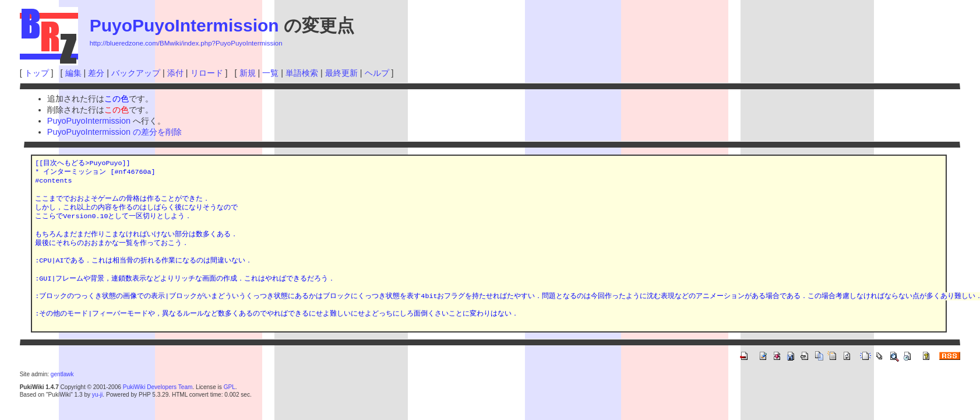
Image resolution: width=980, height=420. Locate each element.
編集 (73, 73)
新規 (248, 73)
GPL (230, 387)
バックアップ (136, 73)
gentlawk (62, 374)
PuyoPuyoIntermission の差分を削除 (114, 132)
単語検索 (302, 73)
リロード (207, 73)
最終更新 (341, 73)
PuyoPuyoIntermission (184, 25)
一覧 (270, 73)
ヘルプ (377, 73)
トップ (37, 73)
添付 (175, 73)
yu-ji (97, 395)
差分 (96, 73)
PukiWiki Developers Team (158, 387)
